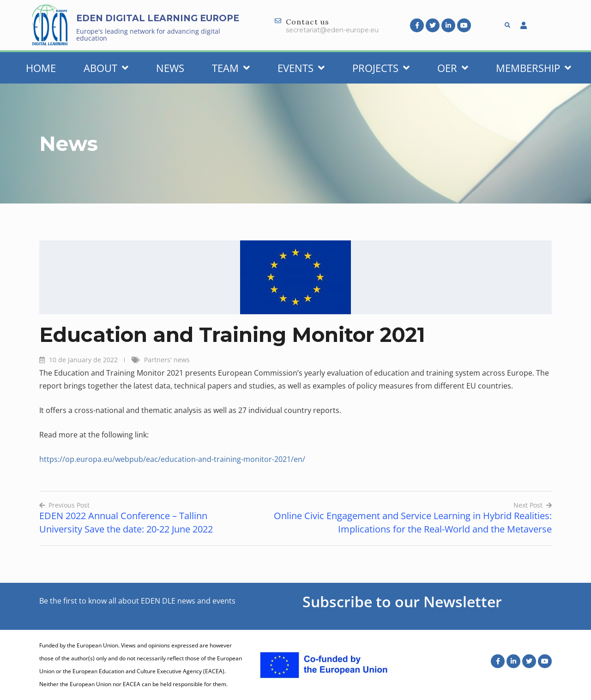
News (170, 68)
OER (453, 68)
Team (231, 68)
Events (301, 68)
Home (41, 68)
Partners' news (167, 360)
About (106, 68)
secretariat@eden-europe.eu (332, 30)
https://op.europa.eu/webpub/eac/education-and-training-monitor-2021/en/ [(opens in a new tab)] (172, 459)
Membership (534, 68)
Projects (381, 68)
